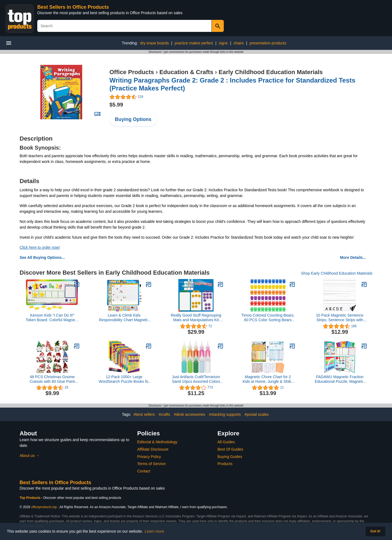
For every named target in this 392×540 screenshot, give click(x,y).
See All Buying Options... (42, 257)
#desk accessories (190, 414)
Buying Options (133, 119)
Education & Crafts (186, 72)
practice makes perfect (194, 43)
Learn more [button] (155, 531)
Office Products (132, 72)
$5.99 (116, 105)
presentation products (268, 43)
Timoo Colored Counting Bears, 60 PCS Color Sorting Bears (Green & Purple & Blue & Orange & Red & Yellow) (268, 318)
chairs (239, 43)
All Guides (226, 442)
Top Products (30, 498)
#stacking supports (225, 414)
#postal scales (257, 414)
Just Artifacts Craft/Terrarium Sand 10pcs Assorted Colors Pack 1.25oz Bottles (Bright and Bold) (196, 379)
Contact (144, 471)
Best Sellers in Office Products (73, 7)
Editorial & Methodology (157, 442)
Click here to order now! (40, 247)
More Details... (353, 257)
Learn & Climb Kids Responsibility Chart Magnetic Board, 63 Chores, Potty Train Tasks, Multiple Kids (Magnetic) (124, 318)
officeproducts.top (44, 507)
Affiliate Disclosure (153, 449)
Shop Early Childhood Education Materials (337, 273)
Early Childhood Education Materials (271, 72)
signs (223, 43)
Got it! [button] (375, 531)
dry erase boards (154, 43)
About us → (30, 456)
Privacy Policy (149, 457)
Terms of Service (151, 464)
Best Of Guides (230, 449)
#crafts (164, 414)
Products (225, 464)
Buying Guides (230, 457)
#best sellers (144, 414)
